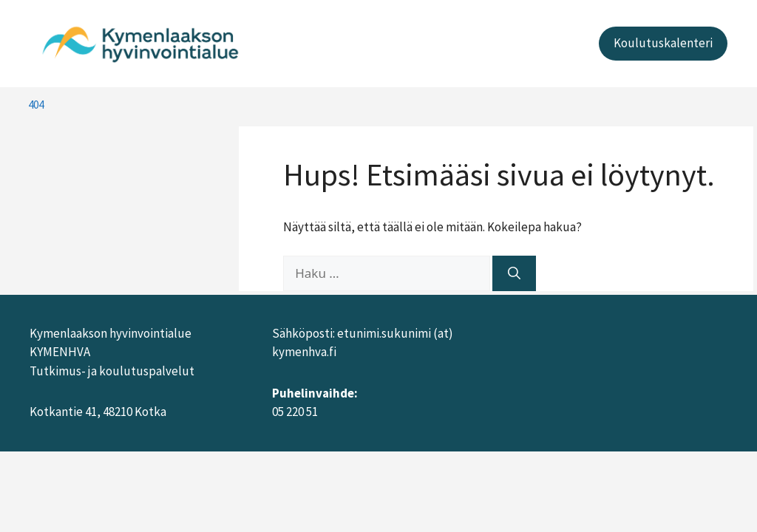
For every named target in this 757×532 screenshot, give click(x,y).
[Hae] (514, 273)
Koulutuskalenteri (663, 43)
